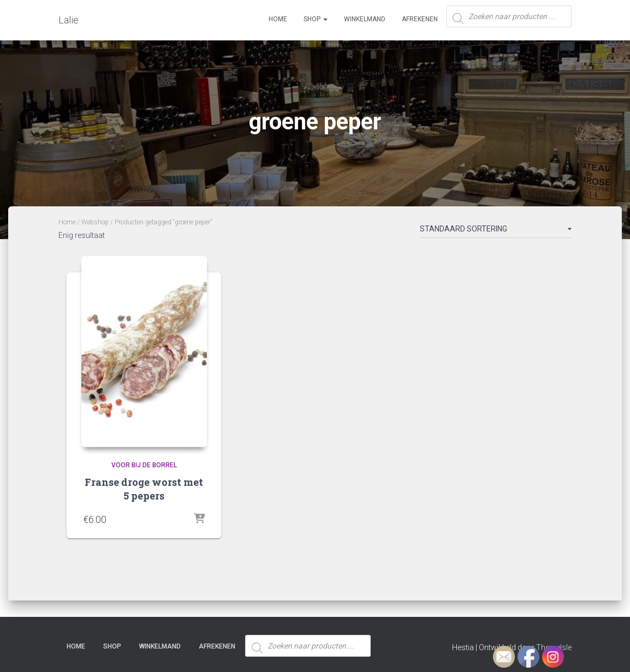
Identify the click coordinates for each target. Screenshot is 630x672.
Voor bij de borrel (144, 465)
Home (278, 19)
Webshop (95, 222)
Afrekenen (420, 19)
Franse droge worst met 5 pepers (144, 489)
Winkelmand (365, 19)
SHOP (316, 19)
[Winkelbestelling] (496, 231)
